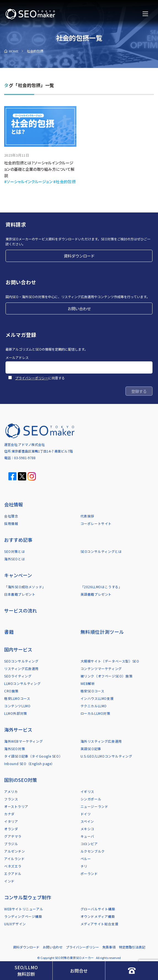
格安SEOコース (93, 691)
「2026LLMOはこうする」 (101, 587)
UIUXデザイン (15, 924)
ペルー (86, 859)
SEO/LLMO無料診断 (26, 971)
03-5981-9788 (25, 458)
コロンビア (89, 844)
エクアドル (13, 873)
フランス (11, 799)
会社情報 (14, 504)
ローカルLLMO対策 (95, 713)
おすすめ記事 (18, 540)
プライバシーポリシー (32, 378)
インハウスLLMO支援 (97, 698)
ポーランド (89, 873)
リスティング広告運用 (21, 668)
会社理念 (11, 516)
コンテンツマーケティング (101, 668)
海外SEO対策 (14, 749)
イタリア (11, 821)
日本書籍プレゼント (20, 594)
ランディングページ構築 (23, 916)
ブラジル (11, 844)
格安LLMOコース (17, 698)
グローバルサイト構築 (98, 909)
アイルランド (14, 859)
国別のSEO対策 (21, 780)
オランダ (11, 829)
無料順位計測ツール (102, 632)
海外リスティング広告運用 (101, 741)
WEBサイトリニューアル (24, 909)
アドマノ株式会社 (31, 444)
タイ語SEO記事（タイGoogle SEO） (33, 756)
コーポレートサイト (96, 523)
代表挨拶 (87, 516)
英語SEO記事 (91, 749)
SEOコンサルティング (21, 661)
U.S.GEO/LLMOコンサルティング (106, 756)
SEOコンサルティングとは (101, 551)
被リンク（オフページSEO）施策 (107, 676)
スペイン (87, 821)
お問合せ (79, 971)
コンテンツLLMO (17, 706)
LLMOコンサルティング (22, 683)
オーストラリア (16, 806)
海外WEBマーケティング (23, 741)
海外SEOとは (14, 559)
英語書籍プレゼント (96, 594)
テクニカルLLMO (94, 706)
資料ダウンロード (79, 256)
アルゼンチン (15, 851)
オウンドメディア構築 (98, 916)
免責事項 (109, 947)
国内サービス (18, 649)
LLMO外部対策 (16, 713)
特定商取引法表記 (132, 947)
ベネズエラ (13, 866)
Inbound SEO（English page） (29, 764)
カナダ (9, 814)
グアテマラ (13, 836)
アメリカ (11, 791)
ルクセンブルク (93, 851)
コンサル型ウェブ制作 (28, 897)
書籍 (9, 632)
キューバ (87, 836)
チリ (84, 866)
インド (9, 881)
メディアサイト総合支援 (100, 924)
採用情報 (11, 523)
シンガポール (91, 799)
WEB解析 (88, 683)
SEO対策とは (14, 551)
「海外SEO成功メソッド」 (25, 587)
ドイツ (86, 814)
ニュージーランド (94, 806)
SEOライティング (18, 676)
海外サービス (18, 730)
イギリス (87, 791)
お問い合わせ (79, 308)
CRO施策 (11, 691)
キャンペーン (18, 575)
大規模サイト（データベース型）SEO (110, 661)
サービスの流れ (21, 610)
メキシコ (87, 829)
